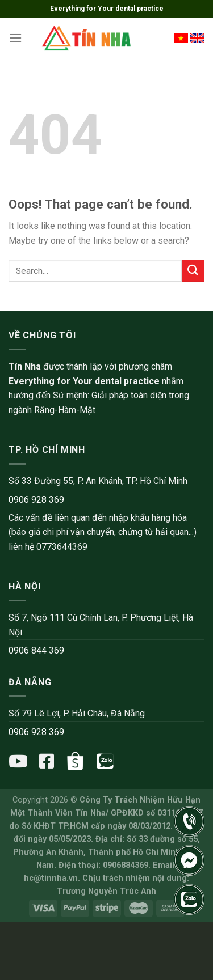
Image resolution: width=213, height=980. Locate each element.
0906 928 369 (36, 500)
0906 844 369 (36, 650)
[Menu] (15, 38)
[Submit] (193, 271)
